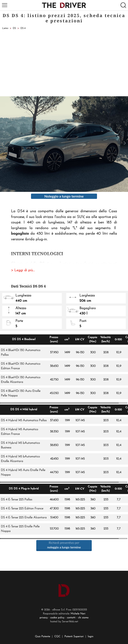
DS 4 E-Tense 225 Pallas (16, 500)
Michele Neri (78, 614)
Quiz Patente (43, 637)
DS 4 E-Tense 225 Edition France (22, 509)
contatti (71, 618)
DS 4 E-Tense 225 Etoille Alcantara (24, 518)
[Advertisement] (64, 63)
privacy (44, 618)
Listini (5, 28)
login (91, 637)
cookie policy (57, 618)
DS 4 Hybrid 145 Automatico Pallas (24, 420)
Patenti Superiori (74, 637)
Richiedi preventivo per (64, 545)
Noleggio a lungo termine (64, 196)
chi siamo (83, 618)
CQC (57, 637)
